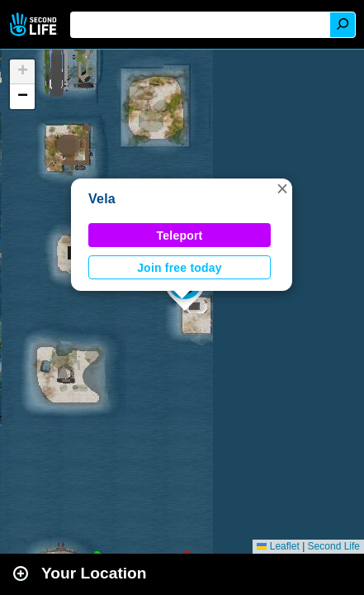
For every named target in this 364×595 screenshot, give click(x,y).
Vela (102, 199)
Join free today (180, 268)
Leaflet (278, 546)
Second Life (35, 24)
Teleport (180, 236)
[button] (282, 188)
